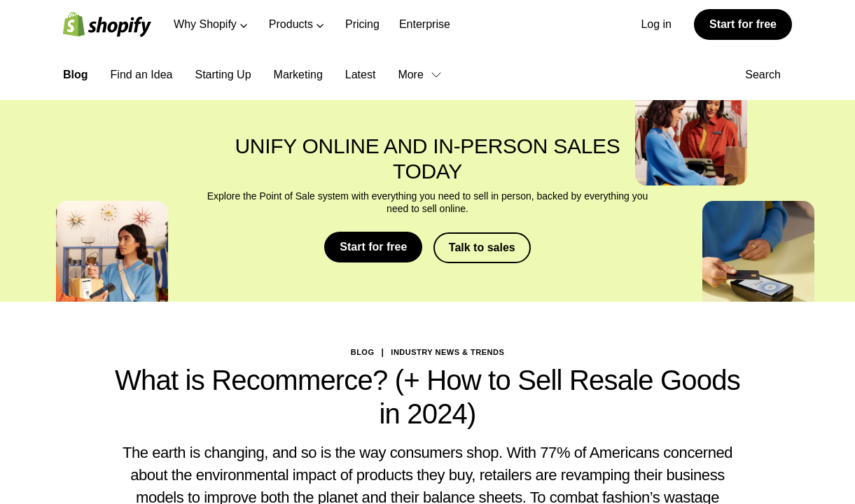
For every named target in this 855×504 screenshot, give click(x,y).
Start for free (743, 24)
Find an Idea (142, 75)
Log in (656, 24)
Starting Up (223, 75)
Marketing (298, 75)
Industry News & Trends (447, 351)
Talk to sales (482, 247)
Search (769, 75)
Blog (76, 75)
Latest (361, 75)
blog (363, 351)
